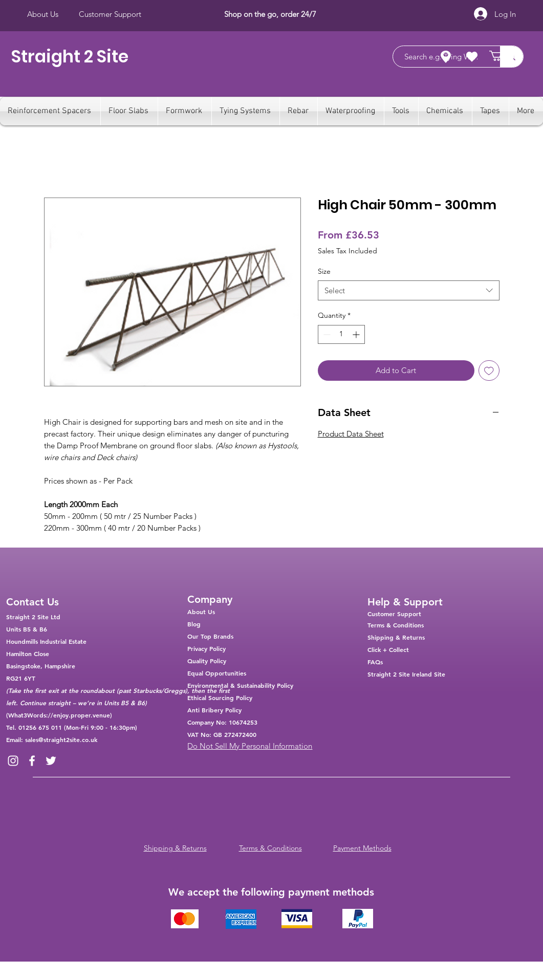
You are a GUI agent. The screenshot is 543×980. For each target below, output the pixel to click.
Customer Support (394, 614)
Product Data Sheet (351, 434)
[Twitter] (51, 761)
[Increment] (357, 334)
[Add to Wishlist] (489, 371)
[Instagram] (13, 761)
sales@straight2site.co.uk (61, 739)
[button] (502, 56)
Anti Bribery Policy (214, 710)
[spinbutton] (341, 334)
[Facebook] (32, 761)
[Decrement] (326, 334)
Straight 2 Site (70, 57)
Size (324, 271)
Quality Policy (207, 661)
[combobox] (409, 290)
